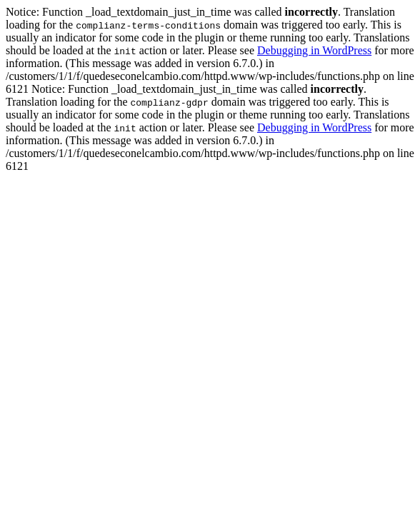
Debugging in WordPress (314, 50)
